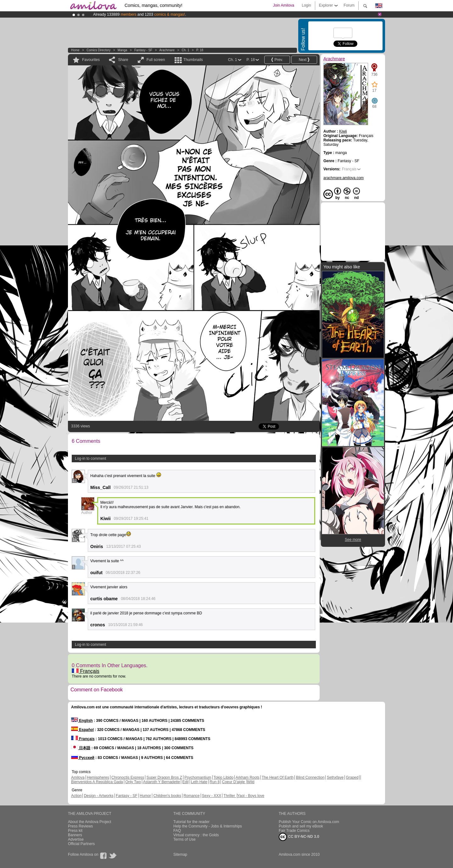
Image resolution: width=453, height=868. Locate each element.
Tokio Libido (224, 777)
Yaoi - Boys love (251, 796)
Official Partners (81, 844)
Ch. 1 (186, 50)
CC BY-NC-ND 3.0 (299, 837)
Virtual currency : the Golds (196, 835)
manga (123, 50)
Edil (186, 782)
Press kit (75, 831)
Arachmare (167, 50)
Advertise (76, 839)
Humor (145, 796)
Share (123, 60)
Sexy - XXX (212, 796)
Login (306, 5)
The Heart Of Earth (278, 777)
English (82, 721)
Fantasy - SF (143, 50)
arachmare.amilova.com (344, 178)
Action (76, 796)
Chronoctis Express (128, 777)
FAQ (177, 831)
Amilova (78, 777)
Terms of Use (185, 839)
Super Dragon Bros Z (164, 777)
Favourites (91, 60)
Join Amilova (284, 5)
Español (82, 730)
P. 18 (200, 50)
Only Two (133, 782)
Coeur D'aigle (234, 782)
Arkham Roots (248, 777)
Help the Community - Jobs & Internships (208, 826)
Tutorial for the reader (191, 822)
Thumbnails (193, 60)
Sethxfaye (335, 777)
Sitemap (180, 854)
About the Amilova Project (89, 822)
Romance (191, 796)
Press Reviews (80, 826)
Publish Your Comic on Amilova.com (309, 822)
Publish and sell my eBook (301, 826)
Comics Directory (98, 50)
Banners (75, 835)
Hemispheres (98, 777)
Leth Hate (199, 782)
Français (86, 671)
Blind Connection (310, 777)
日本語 (81, 748)
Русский (83, 758)
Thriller (230, 796)
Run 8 (215, 782)
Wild (251, 782)
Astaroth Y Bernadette (162, 782)
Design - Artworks (99, 796)
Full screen (156, 60)
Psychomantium (198, 777)
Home (75, 50)
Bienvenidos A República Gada (97, 782)
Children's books (167, 796)
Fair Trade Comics (294, 831)
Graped (352, 777)
